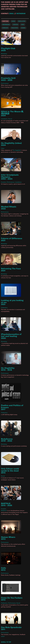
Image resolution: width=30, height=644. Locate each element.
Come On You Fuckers (12, 598)
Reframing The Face (11, 269)
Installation (4, 119)
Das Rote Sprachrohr (11, 627)
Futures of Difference (12, 238)
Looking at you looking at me (12, 301)
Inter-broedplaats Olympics (10, 176)
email (12, 14)
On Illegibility (17, 150)
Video (3, 148)
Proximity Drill (8, 78)
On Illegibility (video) (11, 143)
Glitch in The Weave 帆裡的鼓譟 (12, 112)
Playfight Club (8, 48)
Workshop (4, 54)
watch (3, 636)
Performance (5, 83)
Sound (10, 119)
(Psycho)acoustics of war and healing (11, 335)
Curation (4, 182)
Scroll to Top (6, 642)
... (15, 9)
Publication (4, 308)
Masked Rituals (9, 207)
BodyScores (7, 439)
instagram (21, 14)
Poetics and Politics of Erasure (12, 406)
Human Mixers (8, 537)
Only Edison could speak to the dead (10, 470)
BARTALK (6, 503)
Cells (3, 568)
